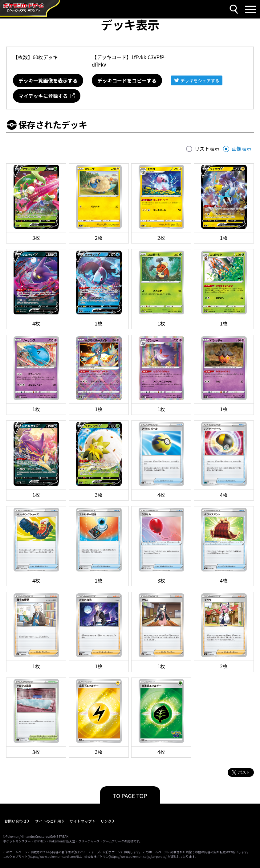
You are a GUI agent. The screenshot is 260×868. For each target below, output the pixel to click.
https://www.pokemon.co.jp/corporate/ (138, 856)
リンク (106, 821)
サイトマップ (81, 821)
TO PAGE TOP (130, 796)
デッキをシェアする (200, 80)
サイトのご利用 (48, 821)
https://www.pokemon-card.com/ (53, 856)
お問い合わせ (15, 821)
